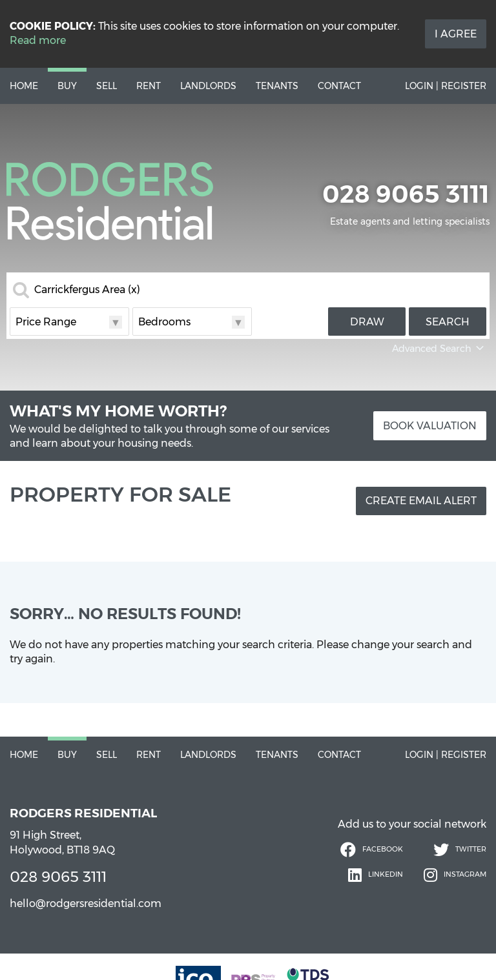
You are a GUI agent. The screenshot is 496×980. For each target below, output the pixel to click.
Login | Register (446, 86)
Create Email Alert (421, 501)
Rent (149, 86)
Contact (339, 86)
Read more (38, 40)
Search (448, 322)
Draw (367, 322)
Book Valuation (430, 426)
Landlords (208, 86)
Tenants (277, 86)
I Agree (456, 34)
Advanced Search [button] (439, 349)
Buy (67, 86)
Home (24, 86)
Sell (107, 86)
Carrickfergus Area (87, 290)
